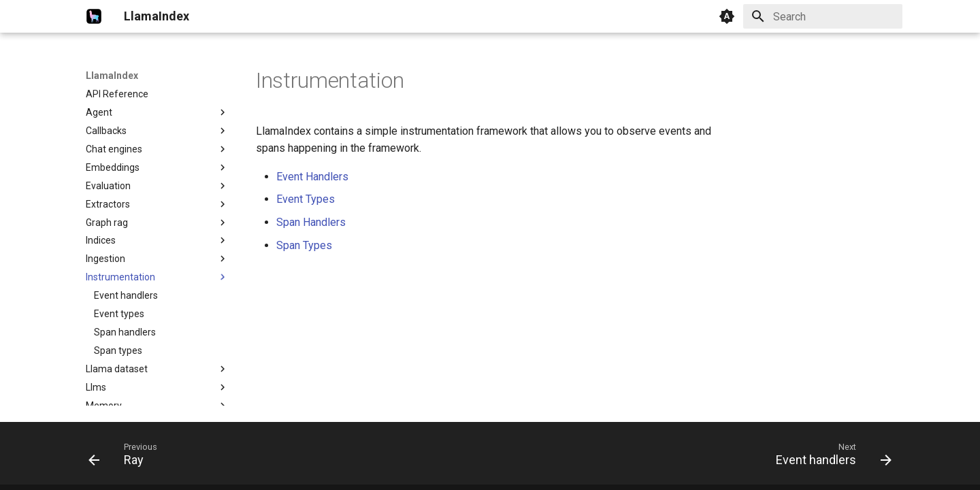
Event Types (306, 199)
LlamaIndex (112, 76)
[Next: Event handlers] (829, 457)
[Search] (823, 16)
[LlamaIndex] (94, 16)
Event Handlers (312, 177)
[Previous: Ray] (127, 457)
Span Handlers (311, 222)
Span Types (304, 245)
